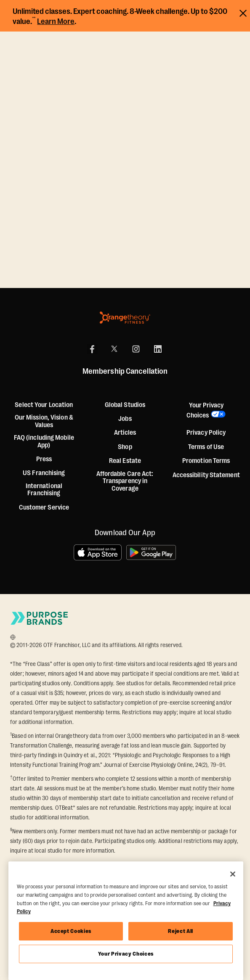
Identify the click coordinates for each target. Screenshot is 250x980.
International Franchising (44, 490)
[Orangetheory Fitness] (125, 318)
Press (44, 459)
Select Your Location (44, 405)
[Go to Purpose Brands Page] (40, 618)
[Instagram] (136, 349)
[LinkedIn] (158, 349)
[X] (114, 349)
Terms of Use (206, 447)
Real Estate (125, 461)
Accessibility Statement (206, 475)
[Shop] (125, 447)
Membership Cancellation (125, 372)
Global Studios (125, 405)
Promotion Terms (206, 461)
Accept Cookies (71, 931)
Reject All (181, 931)
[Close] (233, 874)
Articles (125, 433)
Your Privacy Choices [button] (205, 410)
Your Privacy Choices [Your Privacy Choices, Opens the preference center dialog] (126, 954)
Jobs (125, 419)
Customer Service (44, 508)
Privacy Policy (206, 433)
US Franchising (44, 473)
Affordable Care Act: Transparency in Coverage (125, 481)
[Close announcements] (243, 12)
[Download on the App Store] (98, 552)
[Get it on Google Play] (152, 552)
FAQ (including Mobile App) (44, 442)
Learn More (56, 21)
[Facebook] (92, 349)
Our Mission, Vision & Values (44, 421)
